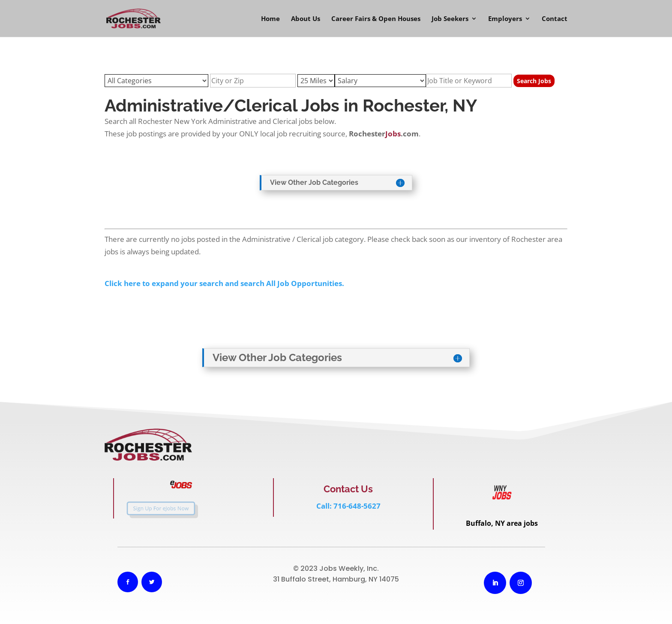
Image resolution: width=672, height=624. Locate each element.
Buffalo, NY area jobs (502, 523)
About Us (306, 19)
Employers (505, 19)
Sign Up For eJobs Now (155, 508)
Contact (555, 19)
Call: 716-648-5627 (348, 506)
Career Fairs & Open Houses (376, 19)
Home (270, 19)
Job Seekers (450, 19)
